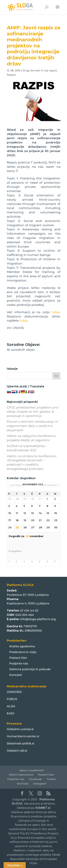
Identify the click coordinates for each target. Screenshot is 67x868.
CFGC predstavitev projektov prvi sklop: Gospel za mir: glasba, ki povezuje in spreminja (33, 412)
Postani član (18, 658)
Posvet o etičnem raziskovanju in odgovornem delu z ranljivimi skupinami (33, 426)
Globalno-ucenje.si (20, 729)
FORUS (12, 699)
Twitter (51, 779)
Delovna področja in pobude (30, 669)
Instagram (40, 784)
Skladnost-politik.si (20, 743)
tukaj (56, 312)
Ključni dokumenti (21, 775)
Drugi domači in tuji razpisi (40, 70)
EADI (10, 713)
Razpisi (11, 75)
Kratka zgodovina (22, 646)
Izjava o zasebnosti (32, 770)
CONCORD (14, 692)
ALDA (11, 706)
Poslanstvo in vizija (23, 652)
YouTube (23, 784)
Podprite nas (19, 663)
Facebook (35, 779)
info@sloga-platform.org (38, 619)
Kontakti (16, 675)
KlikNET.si (43, 808)
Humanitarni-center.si (23, 736)
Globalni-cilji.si (17, 751)
